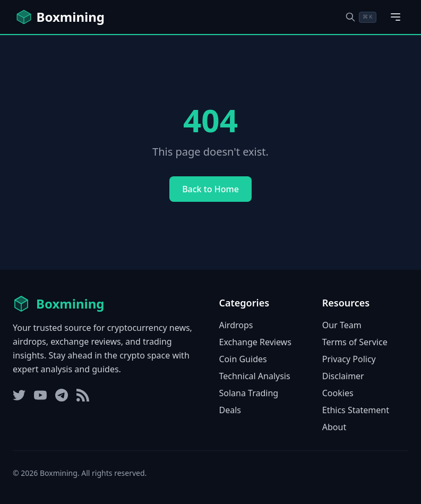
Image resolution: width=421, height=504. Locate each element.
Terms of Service (355, 342)
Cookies (338, 393)
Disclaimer (343, 376)
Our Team (342, 325)
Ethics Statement (356, 410)
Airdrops (236, 325)
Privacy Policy (349, 359)
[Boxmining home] (60, 17)
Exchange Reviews (255, 342)
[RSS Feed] (83, 395)
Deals (230, 410)
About (334, 427)
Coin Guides (243, 359)
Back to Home (210, 189)
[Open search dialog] (360, 17)
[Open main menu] (396, 17)
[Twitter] (19, 395)
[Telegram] (62, 395)
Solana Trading (249, 393)
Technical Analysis (255, 376)
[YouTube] (40, 395)
